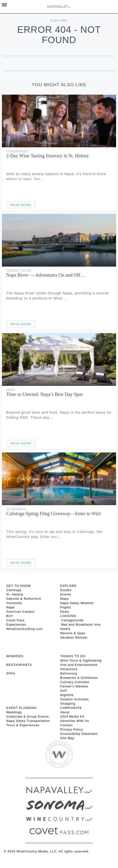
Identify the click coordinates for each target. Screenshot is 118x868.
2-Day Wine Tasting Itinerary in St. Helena (47, 156)
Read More (21, 205)
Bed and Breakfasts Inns (80, 625)
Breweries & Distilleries (79, 678)
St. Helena (15, 594)
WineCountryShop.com (25, 629)
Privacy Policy (72, 729)
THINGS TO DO (73, 656)
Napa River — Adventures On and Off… (46, 275)
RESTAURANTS (19, 665)
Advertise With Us (75, 721)
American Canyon (20, 612)
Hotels (65, 629)
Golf (64, 691)
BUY (10, 616)
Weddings (14, 712)
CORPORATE (71, 708)
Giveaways (16, 509)
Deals (65, 612)
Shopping (68, 704)
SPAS (11, 673)
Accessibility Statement (79, 734)
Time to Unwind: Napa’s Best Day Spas (44, 394)
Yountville (14, 603)
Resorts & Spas (73, 633)
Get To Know (19, 586)
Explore (59, 20)
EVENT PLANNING (21, 708)
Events (66, 594)
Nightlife (67, 695)
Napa (10, 607)
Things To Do (19, 271)
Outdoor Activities (74, 699)
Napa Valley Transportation (28, 721)
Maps (65, 599)
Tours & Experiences (23, 725)
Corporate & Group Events (27, 717)
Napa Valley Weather (77, 603)
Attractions (69, 669)
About (65, 712)
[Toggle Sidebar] (4, 5)
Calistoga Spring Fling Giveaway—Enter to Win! (54, 514)
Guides (66, 590)
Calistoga (14, 590)
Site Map (67, 738)
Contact (66, 725)
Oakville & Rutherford (24, 599)
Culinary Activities (75, 682)
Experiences (16, 625)
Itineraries (17, 151)
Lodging (68, 616)
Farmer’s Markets (74, 686)
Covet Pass (15, 620)
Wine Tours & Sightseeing (81, 660)
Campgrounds (72, 620)
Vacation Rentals (74, 637)
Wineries (15, 656)
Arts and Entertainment (79, 665)
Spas (11, 390)
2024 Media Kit (72, 717)
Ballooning (69, 673)
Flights (66, 607)
